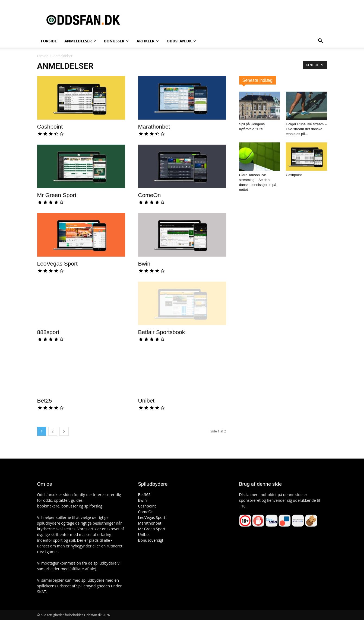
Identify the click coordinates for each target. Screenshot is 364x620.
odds (48, 500)
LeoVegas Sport (57, 264)
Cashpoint (50, 127)
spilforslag (93, 506)
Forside (49, 41)
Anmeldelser (80, 41)
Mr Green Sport (57, 195)
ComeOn (150, 195)
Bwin (144, 264)
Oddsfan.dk (181, 41)
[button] (321, 41)
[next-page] (64, 431)
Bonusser (116, 41)
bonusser (70, 506)
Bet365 (144, 495)
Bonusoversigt (151, 540)
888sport (48, 332)
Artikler (148, 41)
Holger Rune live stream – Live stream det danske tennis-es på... (306, 129)
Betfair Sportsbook (162, 332)
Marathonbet (154, 127)
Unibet (146, 401)
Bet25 (45, 401)
